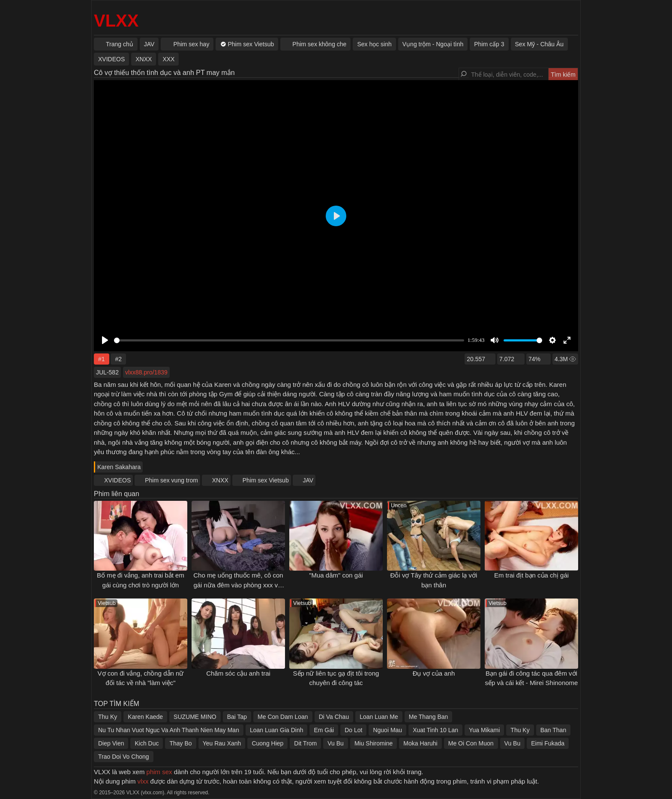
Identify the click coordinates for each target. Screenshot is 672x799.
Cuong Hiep (267, 743)
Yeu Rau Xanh (222, 743)
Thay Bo (180, 743)
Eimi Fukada (548, 743)
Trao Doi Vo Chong (124, 757)
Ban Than (553, 730)
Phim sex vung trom (171, 480)
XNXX (220, 480)
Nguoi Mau (387, 730)
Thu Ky (108, 717)
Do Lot (353, 730)
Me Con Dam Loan (283, 717)
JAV (308, 480)
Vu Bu (336, 743)
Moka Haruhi (420, 743)
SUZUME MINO (195, 717)
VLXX (116, 21)
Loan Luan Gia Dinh (277, 730)
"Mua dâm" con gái (336, 575)
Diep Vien (111, 743)
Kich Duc (147, 743)
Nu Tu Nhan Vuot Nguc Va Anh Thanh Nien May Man (169, 730)
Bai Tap (237, 717)
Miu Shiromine (373, 743)
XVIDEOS (117, 480)
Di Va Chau (334, 717)
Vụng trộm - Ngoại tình (433, 44)
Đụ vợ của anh (434, 673)
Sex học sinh (374, 44)
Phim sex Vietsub (266, 480)
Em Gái (324, 730)
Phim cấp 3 (489, 44)
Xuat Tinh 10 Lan (435, 730)
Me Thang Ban (429, 717)
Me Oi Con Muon (471, 743)
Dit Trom (305, 743)
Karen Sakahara (119, 467)
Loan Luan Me (379, 717)
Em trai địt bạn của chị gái (531, 575)
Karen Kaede (145, 717)
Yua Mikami (484, 730)
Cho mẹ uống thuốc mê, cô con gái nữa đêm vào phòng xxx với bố (238, 585)
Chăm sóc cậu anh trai (238, 673)
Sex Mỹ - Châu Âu (540, 44)
